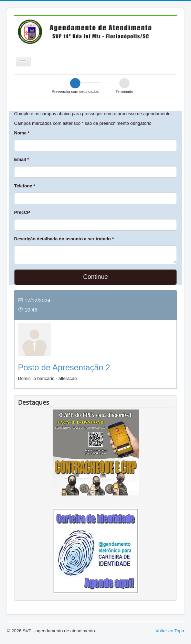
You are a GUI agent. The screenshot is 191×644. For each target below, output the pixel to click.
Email (22, 159)
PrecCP (22, 212)
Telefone (25, 186)
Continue (95, 277)
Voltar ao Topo (170, 631)
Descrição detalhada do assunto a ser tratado (64, 239)
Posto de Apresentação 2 (64, 367)
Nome (22, 133)
